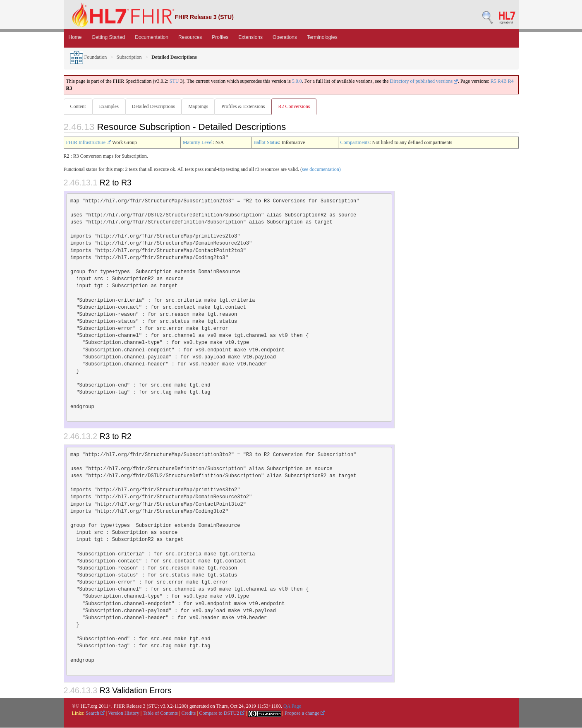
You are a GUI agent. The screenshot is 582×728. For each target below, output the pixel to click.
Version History (124, 714)
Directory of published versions (424, 81)
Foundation (89, 57)
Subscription (129, 57)
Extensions (250, 37)
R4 (511, 81)
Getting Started (109, 37)
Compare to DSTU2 (222, 714)
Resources (190, 37)
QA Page (292, 706)
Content (78, 106)
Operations (285, 37)
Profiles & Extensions (246, 106)
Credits (188, 714)
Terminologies (322, 37)
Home (75, 37)
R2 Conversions (298, 106)
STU (174, 81)
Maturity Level (198, 143)
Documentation (152, 37)
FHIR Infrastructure (89, 143)
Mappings (201, 106)
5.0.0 (297, 81)
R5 (493, 81)
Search (95, 714)
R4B (502, 81)
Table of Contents (160, 714)
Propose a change (305, 714)
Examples (110, 106)
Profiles (220, 37)
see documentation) (321, 170)
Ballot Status (266, 143)
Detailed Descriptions (155, 106)
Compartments (355, 143)
